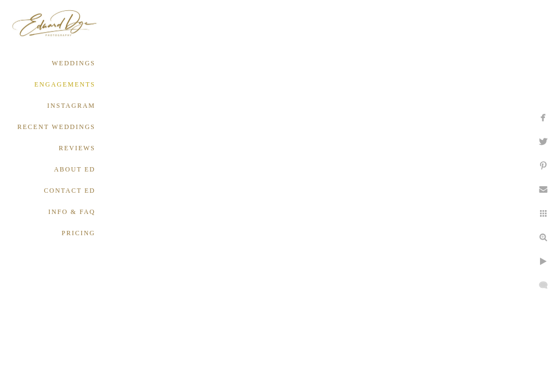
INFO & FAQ (72, 212)
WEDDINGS (74, 63)
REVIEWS (77, 148)
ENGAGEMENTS (65, 84)
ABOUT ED (75, 169)
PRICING (78, 233)
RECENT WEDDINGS (56, 127)
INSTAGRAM (71, 106)
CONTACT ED (70, 191)
